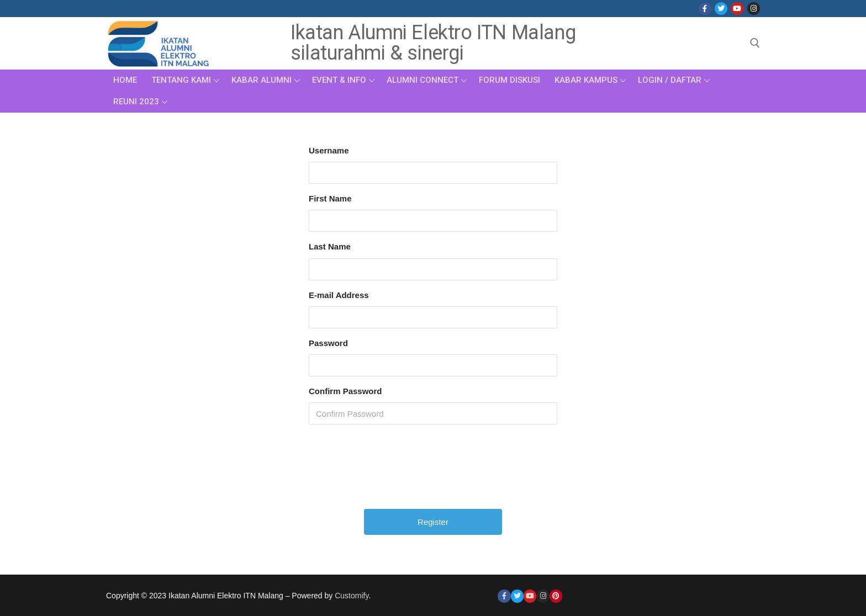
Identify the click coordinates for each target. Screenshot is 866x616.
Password (328, 343)
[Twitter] (721, 9)
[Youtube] (737, 9)
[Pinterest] (556, 596)
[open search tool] (755, 43)
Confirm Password (345, 391)
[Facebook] (705, 9)
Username (329, 150)
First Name (330, 198)
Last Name (330, 246)
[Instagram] (754, 9)
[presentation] (434, 471)
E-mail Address (339, 295)
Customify (352, 596)
